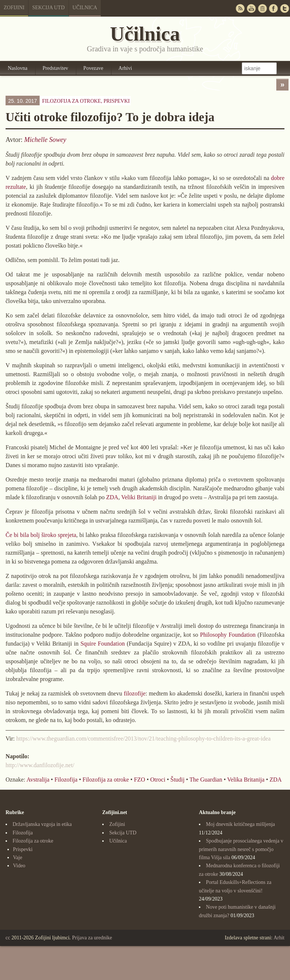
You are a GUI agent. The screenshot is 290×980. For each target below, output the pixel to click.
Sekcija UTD (49, 8)
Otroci (158, 780)
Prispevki (116, 101)
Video (19, 866)
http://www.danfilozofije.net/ (40, 765)
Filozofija (66, 780)
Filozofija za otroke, (86, 101)
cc (8, 938)
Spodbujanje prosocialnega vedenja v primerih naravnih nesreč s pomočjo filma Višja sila (241, 849)
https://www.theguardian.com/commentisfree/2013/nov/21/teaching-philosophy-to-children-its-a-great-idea (144, 739)
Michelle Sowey (45, 140)
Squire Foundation (103, 644)
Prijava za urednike (92, 938)
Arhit (279, 938)
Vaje (18, 857)
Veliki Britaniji (139, 497)
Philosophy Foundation (228, 635)
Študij (177, 780)
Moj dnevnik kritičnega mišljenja (240, 824)
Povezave (93, 68)
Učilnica (85, 8)
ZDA (112, 497)
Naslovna (18, 68)
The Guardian (206, 780)
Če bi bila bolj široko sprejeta (41, 535)
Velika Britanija (246, 780)
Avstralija (38, 780)
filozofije (135, 693)
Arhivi (125, 68)
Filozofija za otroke (106, 780)
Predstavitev (55, 68)
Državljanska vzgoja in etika (42, 824)
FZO (140, 780)
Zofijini (14, 8)
